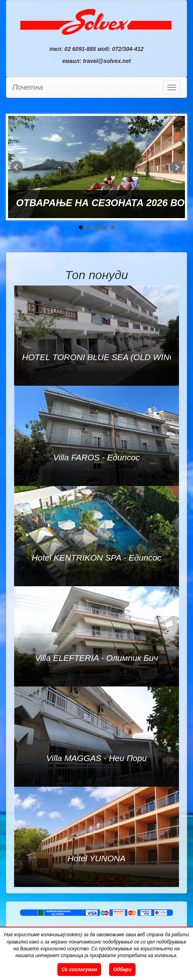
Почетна (28, 87)
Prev (16, 167)
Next (177, 167)
